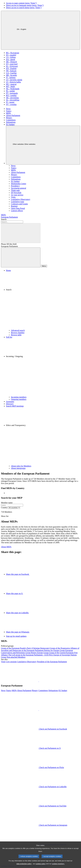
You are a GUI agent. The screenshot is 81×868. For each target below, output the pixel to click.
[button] (43, 300)
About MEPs (6, 547)
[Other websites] (43, 145)
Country (4, 508)
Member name (7, 503)
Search (4, 219)
